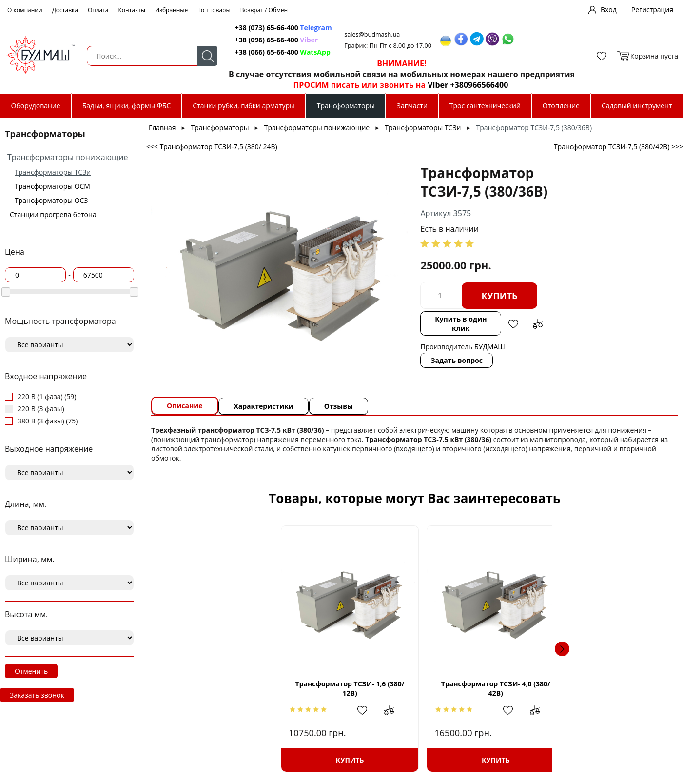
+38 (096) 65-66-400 (257, 40)
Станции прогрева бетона (53, 214)
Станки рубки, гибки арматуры (244, 106)
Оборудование (36, 106)
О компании (25, 10)
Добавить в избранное (460, 319)
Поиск (196, 56)
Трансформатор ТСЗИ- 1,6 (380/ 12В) (230, 688)
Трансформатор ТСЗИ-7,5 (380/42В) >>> (618, 147)
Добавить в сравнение (484, 319)
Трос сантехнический (485, 106)
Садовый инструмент (637, 106)
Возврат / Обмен (264, 10)
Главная (162, 128)
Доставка (65, 10)
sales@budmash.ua (365, 34)
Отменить (31, 671)
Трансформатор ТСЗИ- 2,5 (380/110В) (476, 688)
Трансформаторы (346, 106)
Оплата (98, 10)
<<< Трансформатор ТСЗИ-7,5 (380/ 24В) (212, 147)
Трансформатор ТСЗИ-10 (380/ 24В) (600, 688)
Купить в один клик (402, 319)
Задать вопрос (392, 351)
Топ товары (214, 10)
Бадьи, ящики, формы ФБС (127, 106)
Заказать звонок (37, 695)
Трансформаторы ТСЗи (53, 172)
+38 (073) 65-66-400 (257, 28)
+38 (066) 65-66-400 (257, 52)
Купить (435, 296)
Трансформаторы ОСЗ (51, 200)
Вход (609, 10)
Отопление (561, 106)
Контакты (132, 10)
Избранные (171, 10)
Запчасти (412, 106)
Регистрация (652, 10)
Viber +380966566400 (457, 85)
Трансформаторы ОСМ (52, 186)
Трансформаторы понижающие (68, 157)
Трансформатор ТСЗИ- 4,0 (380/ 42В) (353, 688)
